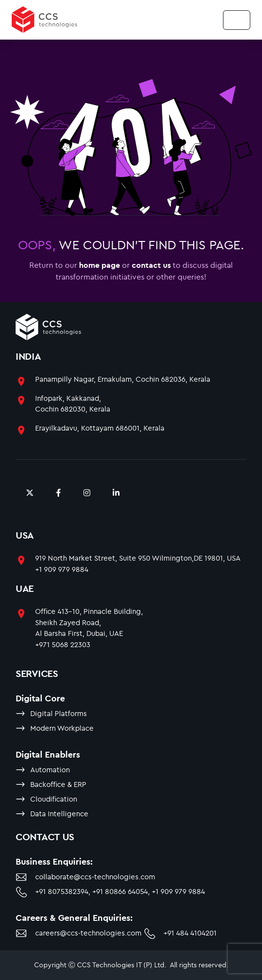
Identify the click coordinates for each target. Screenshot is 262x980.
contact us (151, 265)
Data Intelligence (59, 814)
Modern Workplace (62, 728)
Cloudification (54, 799)
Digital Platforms (59, 713)
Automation (50, 770)
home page (100, 265)
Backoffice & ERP (58, 784)
